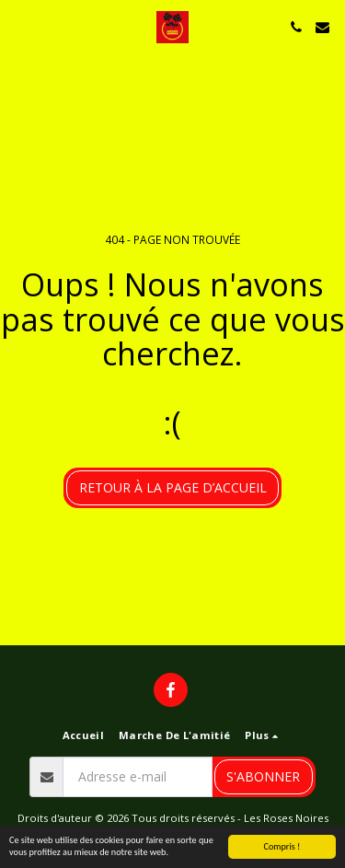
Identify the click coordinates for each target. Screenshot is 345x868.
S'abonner (263, 776)
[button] (20, 26)
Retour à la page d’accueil (173, 487)
